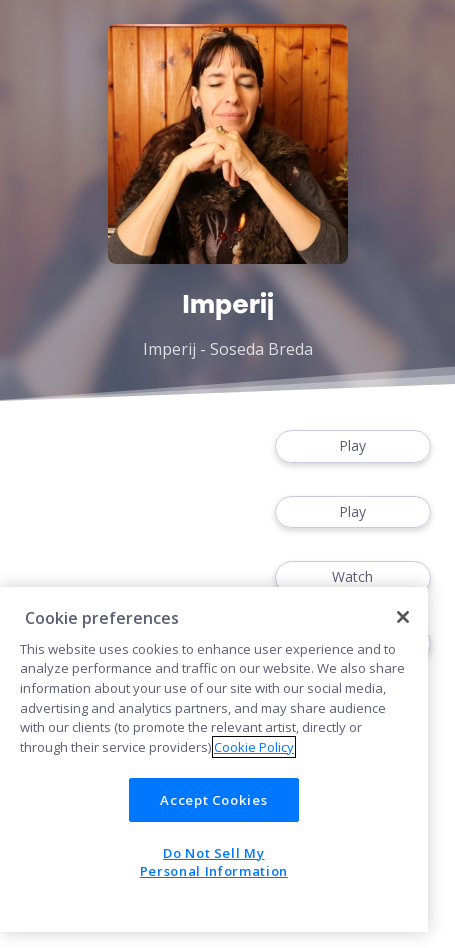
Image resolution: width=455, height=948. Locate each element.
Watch (353, 577)
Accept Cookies (213, 800)
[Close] (403, 617)
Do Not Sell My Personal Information (214, 862)
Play (353, 446)
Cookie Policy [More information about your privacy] (254, 747)
